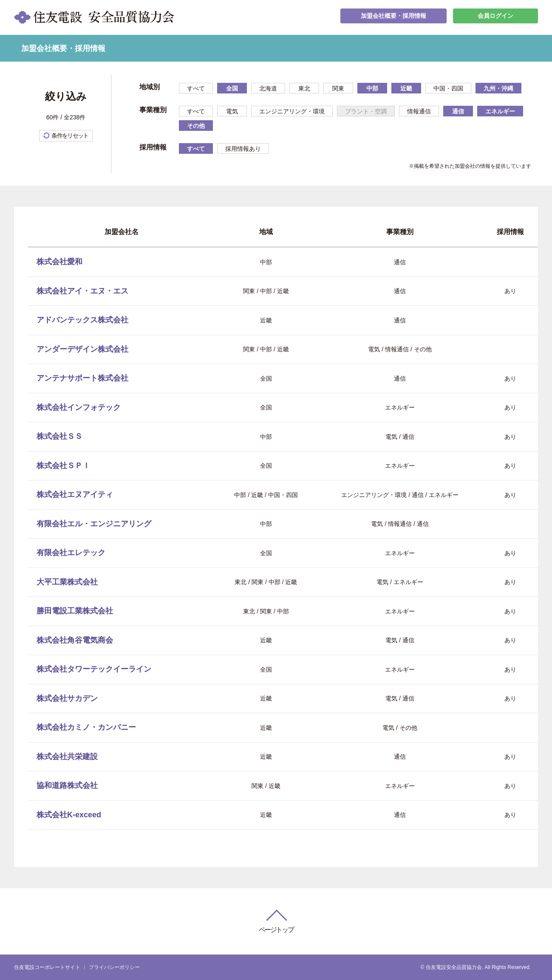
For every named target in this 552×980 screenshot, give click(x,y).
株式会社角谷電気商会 (75, 640)
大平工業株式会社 (67, 582)
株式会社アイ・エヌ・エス (82, 291)
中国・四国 (448, 88)
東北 (304, 88)
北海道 (268, 88)
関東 (338, 88)
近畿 (406, 88)
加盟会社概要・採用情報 (393, 17)
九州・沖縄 (498, 88)
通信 (458, 111)
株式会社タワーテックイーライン (94, 669)
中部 (372, 88)
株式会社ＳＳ (59, 436)
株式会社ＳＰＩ (63, 466)
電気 (232, 111)
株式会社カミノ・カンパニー (86, 727)
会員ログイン (495, 17)
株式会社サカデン (67, 698)
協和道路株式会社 (67, 785)
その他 (196, 126)
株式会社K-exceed (69, 815)
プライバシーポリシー (114, 967)
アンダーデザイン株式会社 (82, 349)
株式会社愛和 (59, 262)
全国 (232, 88)
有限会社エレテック (71, 553)
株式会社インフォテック (79, 407)
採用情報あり (243, 149)
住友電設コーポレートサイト (47, 967)
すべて (196, 88)
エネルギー (500, 111)
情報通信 (419, 111)
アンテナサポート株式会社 (82, 378)
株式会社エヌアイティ (75, 494)
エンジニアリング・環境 (292, 111)
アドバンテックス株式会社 (82, 320)
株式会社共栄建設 (67, 757)
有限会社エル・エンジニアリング (94, 524)
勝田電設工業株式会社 (75, 611)
